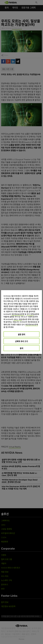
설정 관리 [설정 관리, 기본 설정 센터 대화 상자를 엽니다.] (22, 334)
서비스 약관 (18, 319)
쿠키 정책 (30, 314)
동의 (22, 348)
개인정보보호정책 (18, 314)
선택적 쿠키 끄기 (21, 341)
